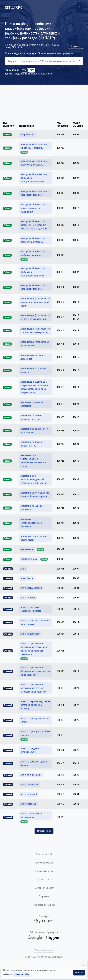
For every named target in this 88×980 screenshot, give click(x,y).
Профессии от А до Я (44, 905)
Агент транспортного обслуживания (31, 815)
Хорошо (79, 973)
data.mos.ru (47, 74)
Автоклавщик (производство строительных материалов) (35, 331)
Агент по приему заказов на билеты (35, 720)
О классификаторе (44, 871)
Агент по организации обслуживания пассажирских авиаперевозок (35, 671)
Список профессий (44, 863)
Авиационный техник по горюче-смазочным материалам (33, 208)
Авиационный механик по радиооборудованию (34, 193)
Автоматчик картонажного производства (34, 431)
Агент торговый (28, 804)
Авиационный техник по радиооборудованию (33, 287)
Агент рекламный (29, 785)
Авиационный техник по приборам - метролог (33, 253)
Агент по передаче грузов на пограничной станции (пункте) (35, 705)
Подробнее (76, 46)
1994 (24, 70)
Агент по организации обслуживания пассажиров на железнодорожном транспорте (34, 649)
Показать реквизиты (44, 950)
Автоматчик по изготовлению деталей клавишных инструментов (34, 479)
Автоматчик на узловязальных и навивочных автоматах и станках (33, 461)
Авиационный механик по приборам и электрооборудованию (34, 178)
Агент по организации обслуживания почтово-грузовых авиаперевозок (33, 688)
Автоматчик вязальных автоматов (32, 404)
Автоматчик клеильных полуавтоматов (32, 444)
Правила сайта (44, 880)
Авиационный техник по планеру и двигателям (33, 240)
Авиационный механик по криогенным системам (34, 146)
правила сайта (22, 974)
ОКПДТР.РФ (14, 8)
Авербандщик (28, 135)
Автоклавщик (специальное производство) (35, 344)
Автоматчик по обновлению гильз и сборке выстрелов (35, 495)
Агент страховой (29, 794)
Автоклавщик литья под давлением (33, 357)
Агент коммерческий (31, 588)
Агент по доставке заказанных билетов (31, 609)
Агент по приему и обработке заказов (35, 733)
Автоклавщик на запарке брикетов (33, 370)
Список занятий (44, 854)
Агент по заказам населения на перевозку (35, 622)
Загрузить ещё (44, 831)
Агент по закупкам (30, 634)
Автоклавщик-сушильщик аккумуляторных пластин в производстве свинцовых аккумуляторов (34, 387)
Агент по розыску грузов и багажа (34, 763)
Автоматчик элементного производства (33, 538)
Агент (23, 569)
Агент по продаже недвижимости (30, 750)
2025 (32, 70)
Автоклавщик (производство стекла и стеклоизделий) (35, 317)
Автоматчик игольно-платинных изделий (31, 417)
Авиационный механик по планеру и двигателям (34, 163)
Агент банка (27, 578)
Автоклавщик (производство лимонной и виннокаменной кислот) (35, 302)
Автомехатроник (29, 559)
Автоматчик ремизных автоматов (32, 508)
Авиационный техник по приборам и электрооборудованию (33, 272)
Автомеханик (27, 549)
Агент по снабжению (31, 775)
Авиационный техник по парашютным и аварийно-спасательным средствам (34, 225)
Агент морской (28, 598)
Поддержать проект (44, 888)
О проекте (44, 896)
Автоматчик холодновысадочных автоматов (31, 523)
